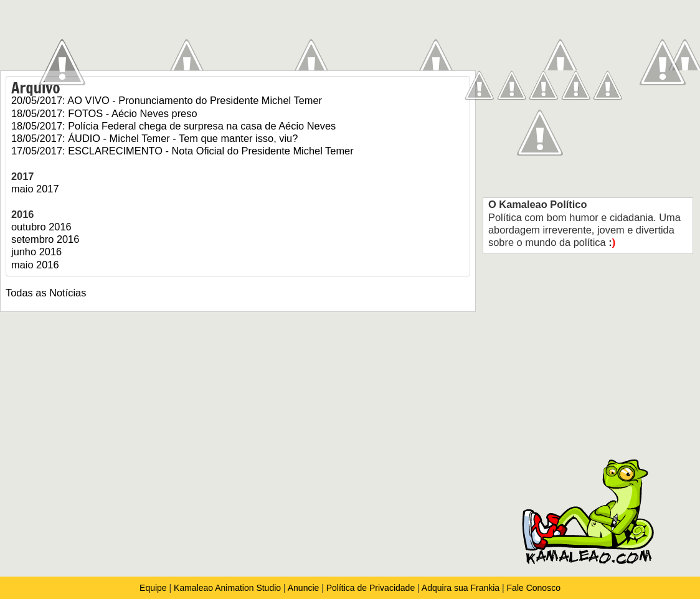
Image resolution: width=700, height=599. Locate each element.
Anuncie (304, 588)
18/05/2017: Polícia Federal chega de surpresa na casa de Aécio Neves (173, 126)
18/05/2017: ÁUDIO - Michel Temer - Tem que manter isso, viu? (154, 138)
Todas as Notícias (46, 293)
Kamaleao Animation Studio (227, 588)
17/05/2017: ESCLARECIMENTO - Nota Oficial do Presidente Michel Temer (182, 151)
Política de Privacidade (371, 588)
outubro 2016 (41, 227)
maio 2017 (35, 189)
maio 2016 (35, 265)
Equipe (154, 588)
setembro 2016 (45, 239)
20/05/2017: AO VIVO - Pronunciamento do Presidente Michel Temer (167, 100)
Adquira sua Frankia (461, 588)
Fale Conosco (534, 588)
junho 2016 (36, 252)
